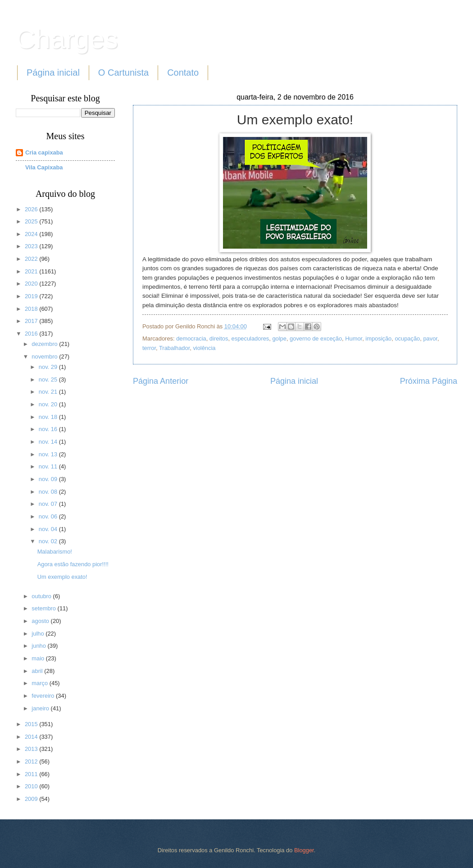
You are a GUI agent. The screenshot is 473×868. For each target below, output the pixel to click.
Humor (354, 339)
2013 (32, 749)
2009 (32, 799)
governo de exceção (316, 339)
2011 (32, 774)
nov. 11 (49, 466)
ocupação (407, 339)
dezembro (45, 344)
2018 (32, 309)
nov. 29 (49, 367)
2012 (32, 761)
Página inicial (53, 73)
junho (39, 646)
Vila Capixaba (44, 167)
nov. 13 (49, 454)
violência (204, 348)
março (40, 683)
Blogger (304, 850)
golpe (279, 339)
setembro (44, 608)
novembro (45, 357)
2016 (32, 334)
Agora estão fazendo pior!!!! (73, 564)
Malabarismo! (55, 552)
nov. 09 (49, 479)
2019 (32, 296)
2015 (32, 724)
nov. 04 (49, 529)
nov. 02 (49, 541)
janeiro (41, 708)
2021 (32, 271)
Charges (67, 39)
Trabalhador (174, 348)
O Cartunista (123, 73)
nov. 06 (49, 516)
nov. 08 (49, 492)
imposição (378, 339)
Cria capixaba (44, 152)
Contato (183, 73)
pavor (430, 339)
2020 (32, 284)
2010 (32, 786)
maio (39, 658)
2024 (32, 234)
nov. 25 (49, 379)
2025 (32, 221)
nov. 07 (49, 504)
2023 (32, 246)
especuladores (250, 339)
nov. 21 (49, 392)
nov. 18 (49, 417)
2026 (32, 209)
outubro (42, 596)
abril (38, 671)
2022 (32, 259)
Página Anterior (161, 381)
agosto (41, 621)
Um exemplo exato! (62, 577)
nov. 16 (49, 429)
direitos (219, 339)
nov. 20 (49, 404)
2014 (32, 737)
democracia (191, 339)
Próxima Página (429, 381)
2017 (32, 321)
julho (39, 634)
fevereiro (44, 696)
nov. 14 (49, 442)
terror (149, 348)
